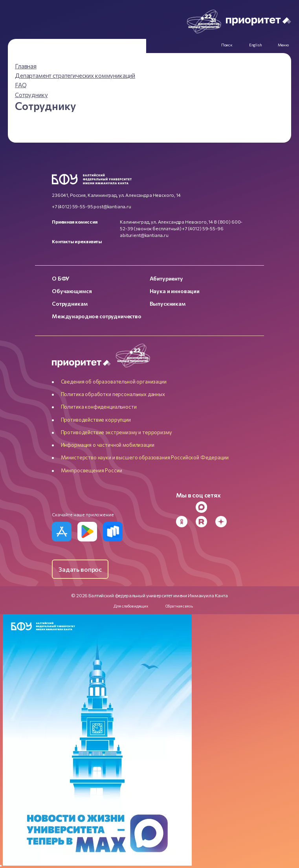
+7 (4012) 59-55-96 (203, 228)
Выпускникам (168, 304)
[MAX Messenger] (204, 507)
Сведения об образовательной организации (114, 382)
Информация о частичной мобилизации (108, 445)
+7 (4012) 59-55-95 (72, 206)
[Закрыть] (1, 866)
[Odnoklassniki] (184, 522)
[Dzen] (224, 522)
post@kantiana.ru (112, 206)
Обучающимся (72, 291)
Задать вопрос (80, 569)
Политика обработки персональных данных (113, 394)
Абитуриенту (166, 278)
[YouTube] (243, 507)
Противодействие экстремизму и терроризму (116, 432)
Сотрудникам (70, 304)
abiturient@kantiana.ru (144, 235)
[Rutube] (204, 522)
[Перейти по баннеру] (97, 863)
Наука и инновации (175, 291)
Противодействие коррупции (96, 420)
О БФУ (61, 278)
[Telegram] (184, 507)
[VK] (224, 507)
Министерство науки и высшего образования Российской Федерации (145, 457)
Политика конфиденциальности (99, 407)
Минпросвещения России (92, 470)
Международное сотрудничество (97, 316)
